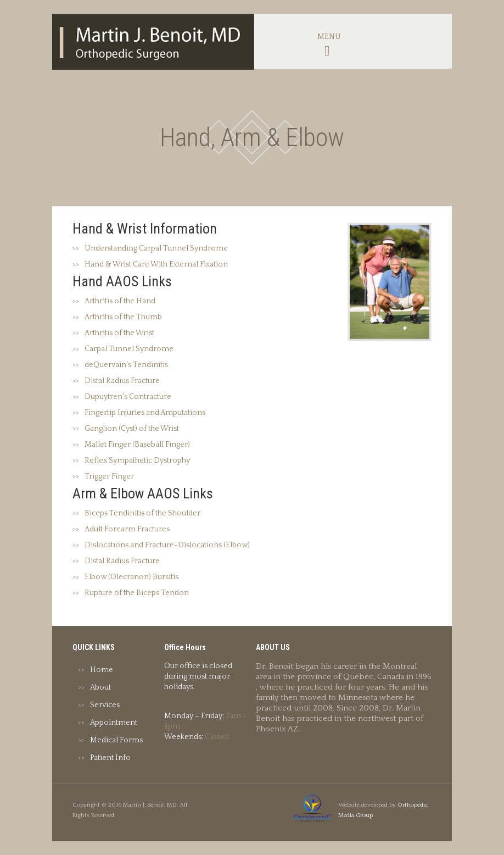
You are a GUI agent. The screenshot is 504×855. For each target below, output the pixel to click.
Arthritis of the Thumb (123, 317)
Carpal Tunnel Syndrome (129, 349)
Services (105, 705)
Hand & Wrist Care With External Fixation (156, 264)
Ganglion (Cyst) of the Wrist (132, 429)
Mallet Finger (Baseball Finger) (137, 445)
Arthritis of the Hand (120, 301)
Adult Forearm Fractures (127, 529)
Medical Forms (116, 740)
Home (102, 670)
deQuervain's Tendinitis (126, 365)
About (100, 687)
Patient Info (110, 758)
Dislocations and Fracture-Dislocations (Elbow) (167, 545)
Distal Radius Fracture (122, 381)
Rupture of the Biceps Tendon (137, 593)
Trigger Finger (109, 476)
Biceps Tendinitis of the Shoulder (142, 513)
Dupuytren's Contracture (128, 397)
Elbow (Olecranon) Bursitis (131, 577)
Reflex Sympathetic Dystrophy (137, 460)
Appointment (114, 723)
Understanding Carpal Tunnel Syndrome (156, 248)
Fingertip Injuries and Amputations (145, 413)
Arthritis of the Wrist (119, 333)
